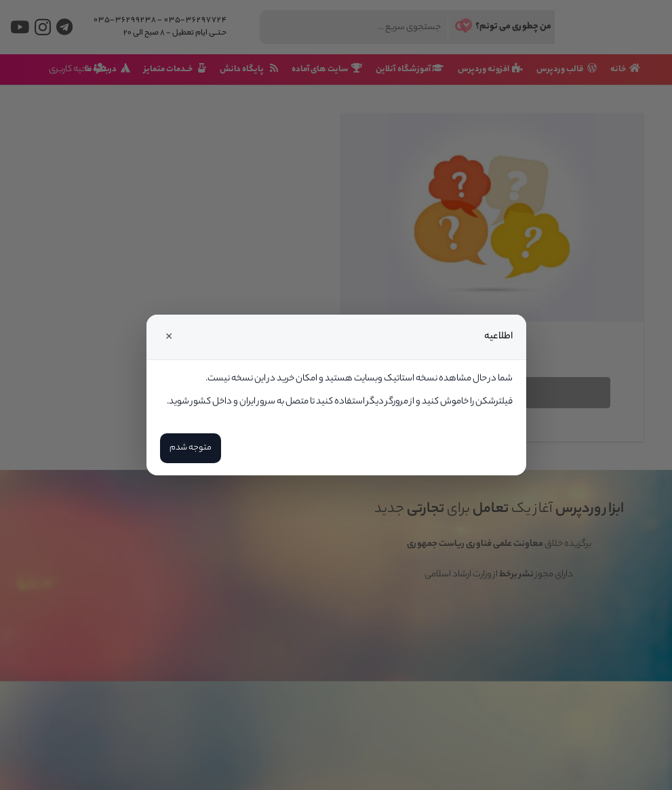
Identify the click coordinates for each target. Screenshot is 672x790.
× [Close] (169, 337)
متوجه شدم (191, 448)
